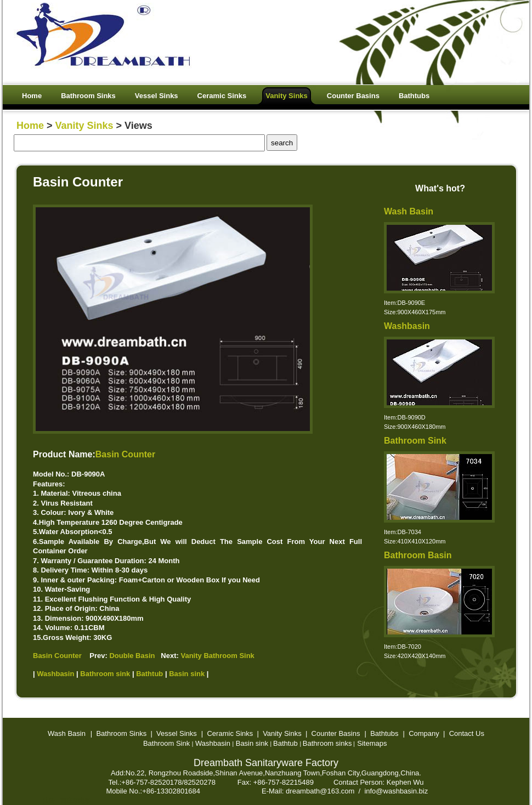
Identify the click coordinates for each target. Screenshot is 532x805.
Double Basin (132, 656)
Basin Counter (125, 454)
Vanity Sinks (84, 126)
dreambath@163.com (320, 791)
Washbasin (407, 326)
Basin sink (252, 743)
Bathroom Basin (418, 555)
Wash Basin (409, 211)
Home (30, 126)
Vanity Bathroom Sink (217, 656)
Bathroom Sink (415, 441)
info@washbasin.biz (396, 791)
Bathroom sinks (327, 743)
